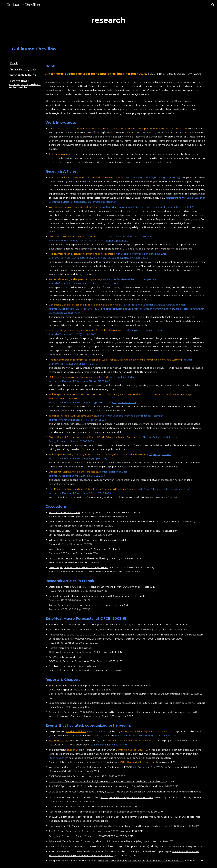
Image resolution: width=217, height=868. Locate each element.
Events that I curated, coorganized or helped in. (25, 84)
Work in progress (23, 69)
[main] (108, 20)
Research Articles (23, 75)
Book (14, 63)
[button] (213, 5)
